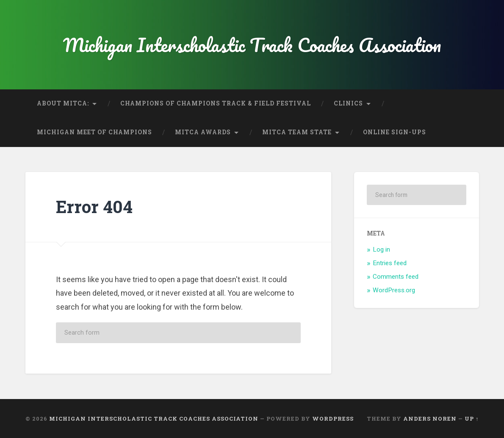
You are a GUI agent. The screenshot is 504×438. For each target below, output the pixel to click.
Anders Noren (430, 419)
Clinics (348, 103)
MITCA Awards (203, 132)
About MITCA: (63, 103)
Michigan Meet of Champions (94, 132)
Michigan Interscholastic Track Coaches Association (252, 45)
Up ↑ (472, 419)
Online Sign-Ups (395, 132)
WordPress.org (394, 290)
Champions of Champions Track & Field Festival (216, 103)
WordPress (333, 419)
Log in (381, 249)
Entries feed (390, 263)
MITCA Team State (297, 132)
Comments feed (396, 277)
